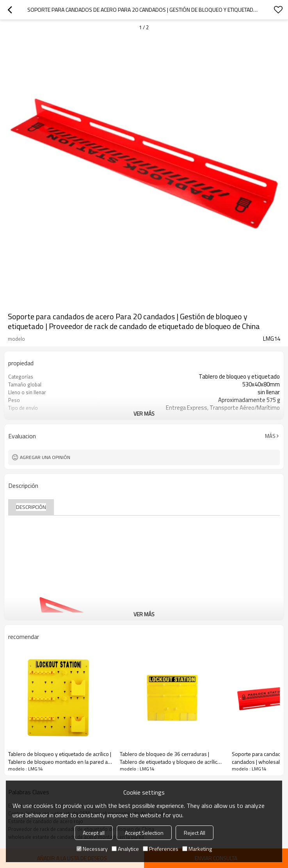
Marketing (197, 849)
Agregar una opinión (45, 457)
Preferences (161, 849)
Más (270, 436)
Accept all (94, 833)
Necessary (92, 849)
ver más (144, 414)
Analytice (125, 849)
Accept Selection (144, 833)
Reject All (195, 833)
